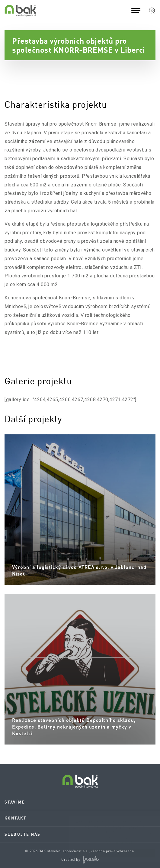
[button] (152, 11)
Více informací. (114, 843)
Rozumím (109, 853)
